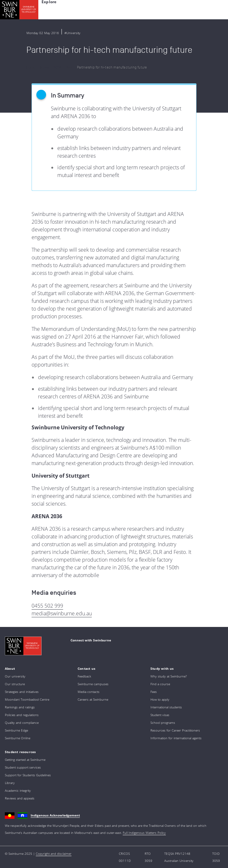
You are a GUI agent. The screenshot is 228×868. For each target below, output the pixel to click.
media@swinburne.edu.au (62, 613)
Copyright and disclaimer (54, 854)
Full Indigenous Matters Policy (144, 833)
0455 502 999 (47, 606)
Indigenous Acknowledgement (55, 815)
